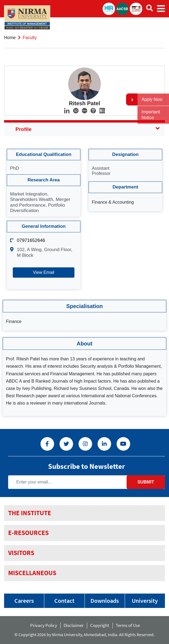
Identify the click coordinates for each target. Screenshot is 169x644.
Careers (24, 601)
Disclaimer (74, 625)
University (145, 601)
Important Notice (151, 115)
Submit (146, 482)
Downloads (105, 601)
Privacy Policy (44, 625)
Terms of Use (129, 625)
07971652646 (31, 240)
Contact (64, 601)
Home (10, 38)
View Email (44, 272)
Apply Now (152, 99)
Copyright (100, 625)
